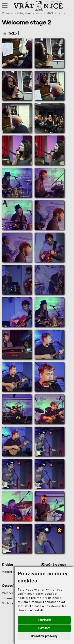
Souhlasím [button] (44, 620)
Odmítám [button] (44, 628)
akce (39, 13)
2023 (50, 13)
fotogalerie (24, 13)
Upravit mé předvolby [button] (44, 636)
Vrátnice (7, 13)
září (60, 13)
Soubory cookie (12, 603)
